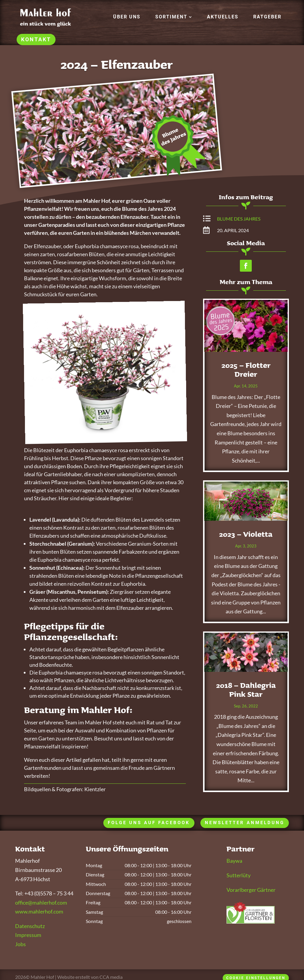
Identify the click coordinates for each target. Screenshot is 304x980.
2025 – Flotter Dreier (246, 370)
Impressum (28, 935)
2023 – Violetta (246, 534)
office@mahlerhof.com (41, 903)
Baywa (234, 861)
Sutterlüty (239, 875)
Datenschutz (30, 926)
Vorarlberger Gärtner (251, 890)
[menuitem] (127, 17)
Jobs (20, 944)
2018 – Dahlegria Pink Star (246, 690)
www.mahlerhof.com (39, 911)
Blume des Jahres (239, 219)
